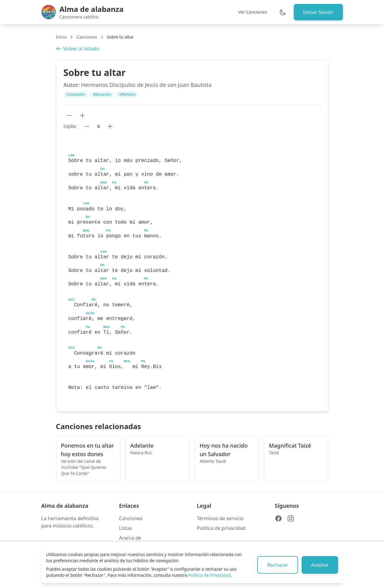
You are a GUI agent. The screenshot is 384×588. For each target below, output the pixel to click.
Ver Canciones (252, 12)
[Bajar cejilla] (87, 126)
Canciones (86, 37)
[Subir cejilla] (110, 126)
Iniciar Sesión (318, 12)
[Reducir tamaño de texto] (69, 115)
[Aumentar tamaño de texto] (82, 115)
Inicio (61, 37)
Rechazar (277, 565)
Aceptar (319, 565)
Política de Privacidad (209, 575)
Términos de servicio (220, 518)
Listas (126, 528)
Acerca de (130, 538)
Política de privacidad (221, 528)
